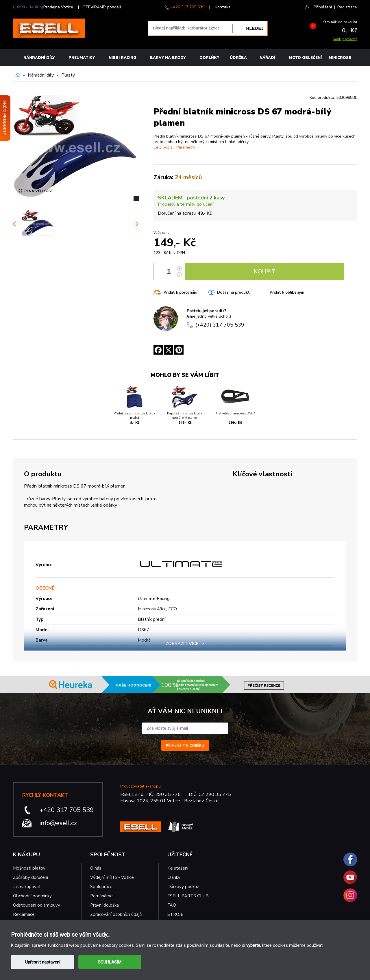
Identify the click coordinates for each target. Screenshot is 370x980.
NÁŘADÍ (267, 58)
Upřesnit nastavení (43, 962)
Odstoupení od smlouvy (37, 905)
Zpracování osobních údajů (116, 914)
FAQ (172, 905)
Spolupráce (101, 887)
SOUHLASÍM (110, 962)
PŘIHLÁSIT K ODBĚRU (185, 745)
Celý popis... (164, 147)
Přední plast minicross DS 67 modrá (135, 416)
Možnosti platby (29, 868)
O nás (96, 868)
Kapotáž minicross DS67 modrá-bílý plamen (185, 416)
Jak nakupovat (27, 887)
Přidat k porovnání (180, 292)
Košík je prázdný (345, 39)
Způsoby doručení (30, 877)
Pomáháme (101, 896)
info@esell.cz (58, 823)
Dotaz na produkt (233, 292)
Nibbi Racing (122, 58)
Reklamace (24, 914)
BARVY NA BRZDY (168, 58)
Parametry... (187, 147)
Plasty (68, 75)
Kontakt (223, 7)
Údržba (238, 58)
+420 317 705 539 (187, 7)
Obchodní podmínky (32, 896)
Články (174, 877)
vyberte (253, 945)
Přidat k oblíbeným (287, 292)
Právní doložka (104, 905)
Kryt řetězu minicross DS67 (235, 413)
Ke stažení (178, 868)
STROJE (175, 914)
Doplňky (209, 58)
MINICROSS (340, 58)
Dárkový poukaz (183, 887)
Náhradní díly (39, 58)
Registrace (347, 7)
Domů (18, 75)
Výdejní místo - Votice (112, 877)
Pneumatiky (82, 58)
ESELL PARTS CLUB (188, 896)
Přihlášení (323, 7)
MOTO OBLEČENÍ (305, 58)
